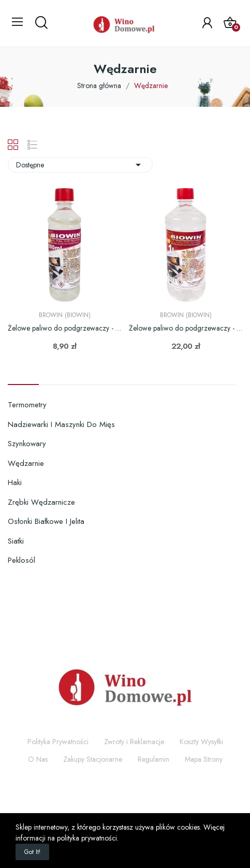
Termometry (27, 405)
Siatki (16, 541)
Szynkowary (27, 444)
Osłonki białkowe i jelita (46, 521)
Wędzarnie (26, 463)
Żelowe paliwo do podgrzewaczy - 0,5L (64, 328)
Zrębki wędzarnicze (41, 502)
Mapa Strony (204, 759)
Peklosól (21, 560)
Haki (15, 482)
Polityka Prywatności (58, 742)
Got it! (32, 852)
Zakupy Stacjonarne (93, 759)
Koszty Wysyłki (201, 742)
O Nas (38, 759)
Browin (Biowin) (65, 315)
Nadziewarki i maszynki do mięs (61, 424)
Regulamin (153, 759)
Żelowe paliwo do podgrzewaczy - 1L (186, 328)
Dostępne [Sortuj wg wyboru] (80, 165)
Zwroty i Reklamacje (134, 742)
